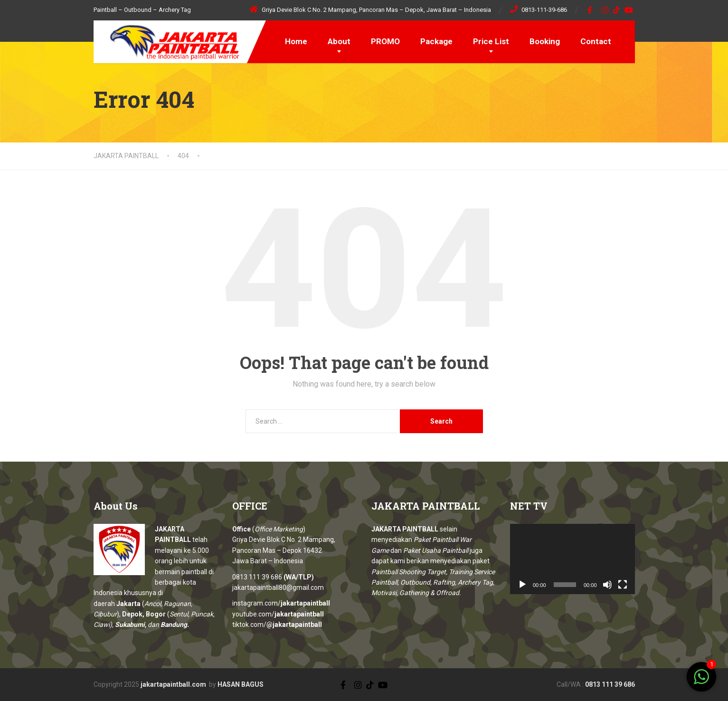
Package (436, 41)
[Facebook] (590, 10)
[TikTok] (617, 10)
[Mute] (607, 585)
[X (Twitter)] (350, 684)
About (339, 41)
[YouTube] (629, 10)
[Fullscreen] (623, 585)
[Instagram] (605, 10)
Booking (545, 41)
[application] (572, 559)
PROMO (385, 41)
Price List (491, 41)
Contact (596, 41)
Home (296, 41)
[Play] (522, 585)
